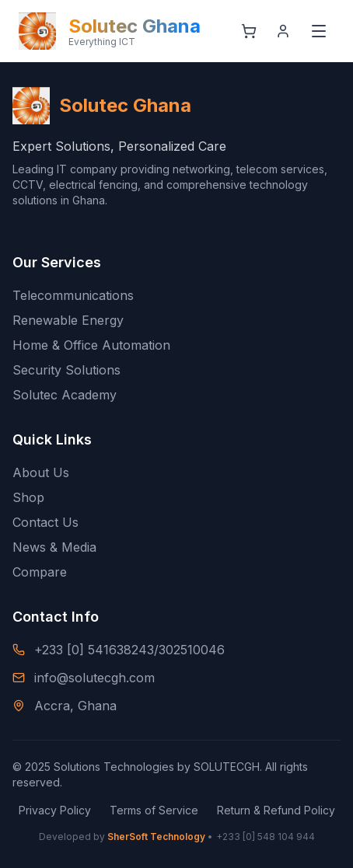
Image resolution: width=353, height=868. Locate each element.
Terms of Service (154, 810)
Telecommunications (73, 295)
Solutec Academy (65, 395)
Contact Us (45, 522)
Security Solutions (66, 370)
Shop (28, 497)
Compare (40, 572)
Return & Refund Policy (276, 810)
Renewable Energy (68, 320)
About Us (41, 472)
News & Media (54, 547)
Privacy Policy (55, 810)
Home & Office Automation (91, 345)
